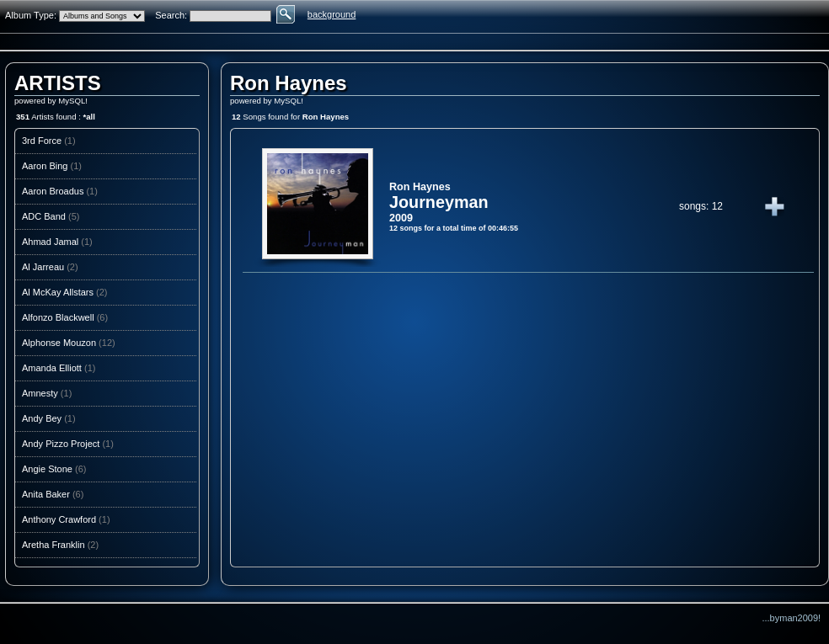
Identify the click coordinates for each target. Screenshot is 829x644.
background (332, 14)
